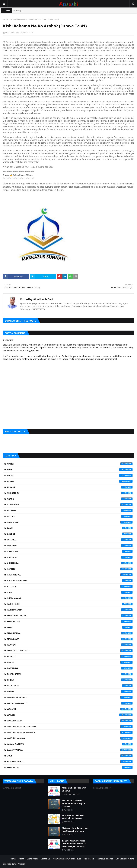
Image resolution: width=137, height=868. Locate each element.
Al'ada (70, 481)
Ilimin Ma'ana (70, 598)
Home (6, 19)
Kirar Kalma (70, 621)
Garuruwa (70, 551)
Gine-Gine (70, 557)
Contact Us (45, 859)
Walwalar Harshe (70, 697)
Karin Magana (70, 610)
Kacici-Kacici (70, 604)
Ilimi (70, 592)
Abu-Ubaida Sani (12, 33)
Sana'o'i (70, 656)
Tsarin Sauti (70, 674)
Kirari (70, 627)
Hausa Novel (70, 575)
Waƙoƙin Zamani (70, 738)
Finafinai (70, 546)
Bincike (70, 516)
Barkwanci (70, 505)
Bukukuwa (70, 522)
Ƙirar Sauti (70, 767)
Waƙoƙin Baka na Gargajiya (70, 727)
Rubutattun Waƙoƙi (70, 651)
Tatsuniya (70, 668)
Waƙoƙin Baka (70, 721)
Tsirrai (70, 680)
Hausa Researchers (70, 581)
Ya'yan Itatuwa (70, 744)
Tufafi (70, 691)
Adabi (70, 470)
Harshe (70, 569)
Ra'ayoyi (70, 645)
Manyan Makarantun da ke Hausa (67, 859)
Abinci (70, 464)
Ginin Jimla (70, 563)
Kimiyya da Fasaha (70, 616)
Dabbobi (70, 534)
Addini (70, 475)
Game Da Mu (32, 859)
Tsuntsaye (70, 686)
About (21, 859)
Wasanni (70, 709)
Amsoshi (22, 864)
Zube (70, 756)
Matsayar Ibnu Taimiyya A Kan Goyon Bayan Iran (75, 830)
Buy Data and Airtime (125, 859)
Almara (70, 487)
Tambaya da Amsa (105, 859)
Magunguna (70, 633)
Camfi (70, 528)
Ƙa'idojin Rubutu (70, 762)
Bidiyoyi (70, 511)
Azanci (70, 499)
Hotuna (70, 586)
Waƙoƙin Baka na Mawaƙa (70, 732)
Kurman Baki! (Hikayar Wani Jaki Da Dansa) (73, 817)
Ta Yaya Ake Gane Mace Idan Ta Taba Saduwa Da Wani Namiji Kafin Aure (74, 844)
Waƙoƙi (70, 715)
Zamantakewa (16, 19)
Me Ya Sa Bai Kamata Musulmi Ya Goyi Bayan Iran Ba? (73, 803)
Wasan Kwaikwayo (70, 703)
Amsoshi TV (70, 493)
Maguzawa (70, 639)
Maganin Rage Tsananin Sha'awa (74, 789)
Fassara (70, 540)
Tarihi (70, 662)
